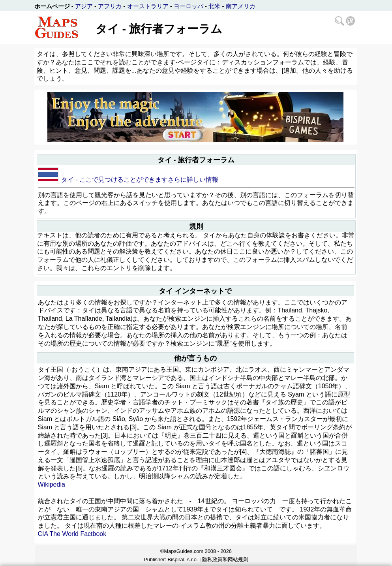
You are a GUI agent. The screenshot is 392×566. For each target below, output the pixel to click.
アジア (84, 6)
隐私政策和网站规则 (225, 559)
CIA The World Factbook (72, 534)
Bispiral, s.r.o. (183, 559)
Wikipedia (52, 484)
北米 (214, 6)
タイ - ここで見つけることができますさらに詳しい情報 (140, 180)
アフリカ (110, 6)
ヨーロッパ (188, 6)
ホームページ (52, 6)
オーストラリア (148, 6)
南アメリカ (241, 6)
